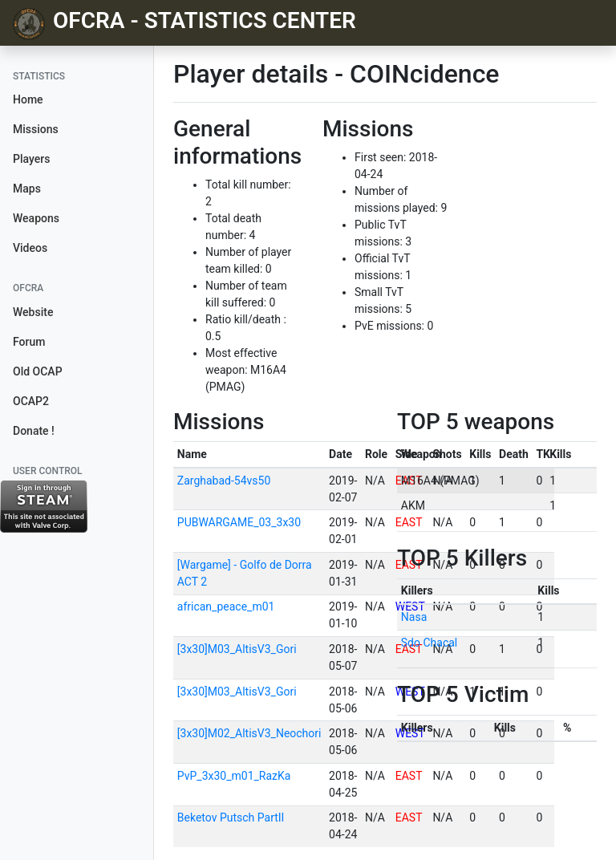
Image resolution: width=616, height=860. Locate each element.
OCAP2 (31, 401)
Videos (30, 248)
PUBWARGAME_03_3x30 (239, 522)
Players (31, 159)
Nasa (414, 617)
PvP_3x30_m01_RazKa (234, 776)
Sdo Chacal (429, 643)
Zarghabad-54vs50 (224, 481)
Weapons (36, 218)
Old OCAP (38, 371)
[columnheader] (249, 455)
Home (28, 99)
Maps (27, 189)
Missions (36, 129)
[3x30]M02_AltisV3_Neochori (249, 733)
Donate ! (34, 431)
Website (33, 312)
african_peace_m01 (226, 606)
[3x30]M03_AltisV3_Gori (237, 649)
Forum (29, 342)
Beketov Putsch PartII (231, 817)
